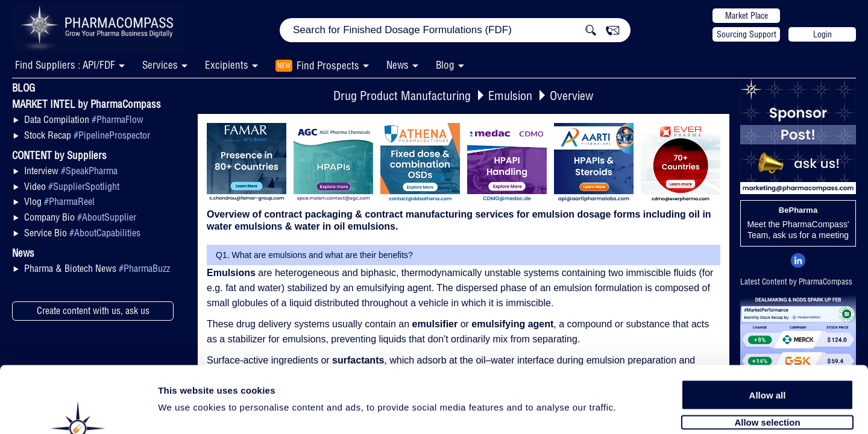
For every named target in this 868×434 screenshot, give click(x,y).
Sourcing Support (747, 34)
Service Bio (82, 233)
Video (72, 186)
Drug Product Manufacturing (402, 96)
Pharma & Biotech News (97, 268)
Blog (445, 65)
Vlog (59, 201)
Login (822, 34)
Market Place (747, 16)
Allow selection (767, 360)
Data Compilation (84, 119)
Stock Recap (87, 135)
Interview (71, 171)
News (398, 65)
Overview (571, 96)
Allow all (768, 333)
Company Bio (80, 217)
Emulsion (510, 96)
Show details (633, 411)
